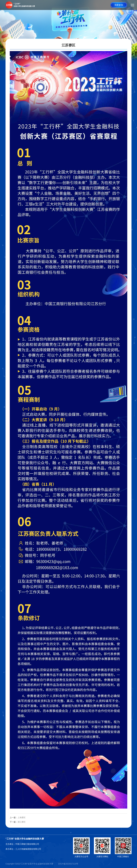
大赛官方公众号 (81, 857)
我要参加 (119, 5)
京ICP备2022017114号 (68, 864)
